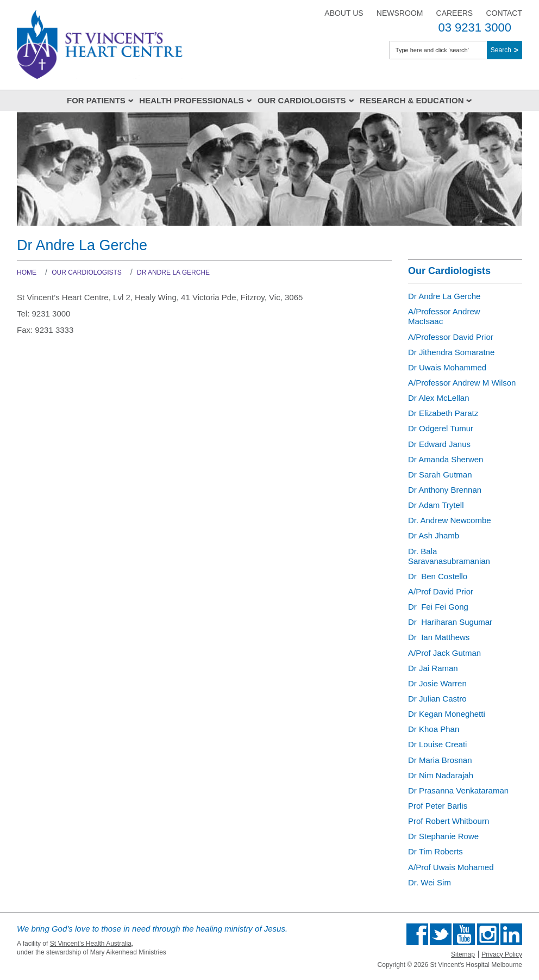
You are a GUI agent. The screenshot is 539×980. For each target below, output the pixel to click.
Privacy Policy (502, 954)
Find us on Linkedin (511, 934)
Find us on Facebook (417, 934)
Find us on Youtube (464, 934)
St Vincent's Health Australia (91, 944)
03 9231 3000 (475, 27)
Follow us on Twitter (441, 934)
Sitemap (463, 954)
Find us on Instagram (488, 934)
